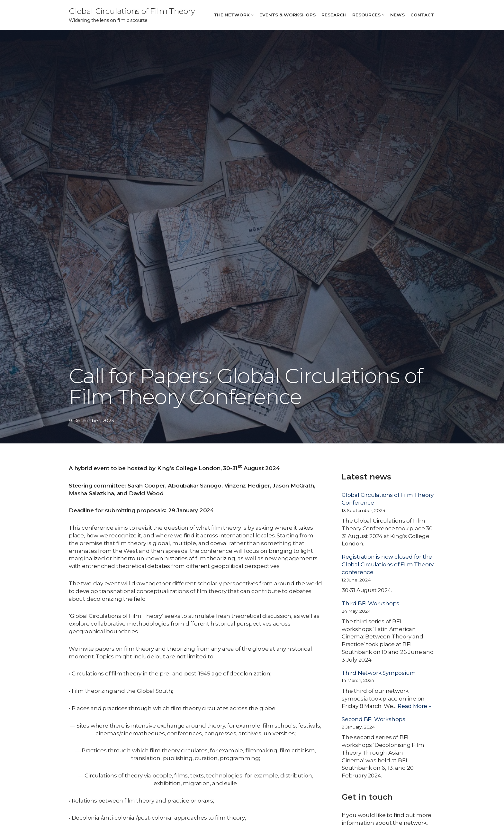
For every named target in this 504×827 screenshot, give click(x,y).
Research (334, 15)
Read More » (414, 706)
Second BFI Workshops (373, 719)
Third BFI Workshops (370, 603)
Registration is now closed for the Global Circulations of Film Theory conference (388, 564)
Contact (422, 15)
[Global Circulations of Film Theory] (132, 15)
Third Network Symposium (379, 673)
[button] (252, 15)
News (397, 15)
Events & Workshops (288, 15)
